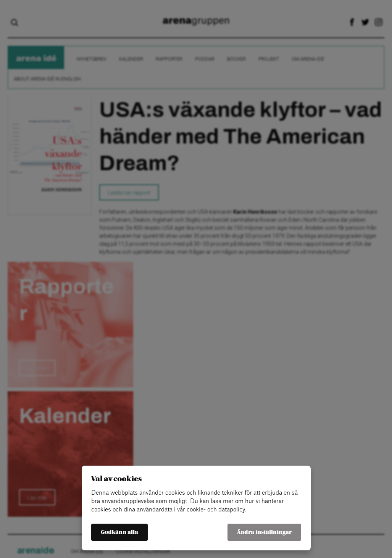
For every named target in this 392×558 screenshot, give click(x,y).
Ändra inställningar (264, 532)
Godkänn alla (119, 532)
